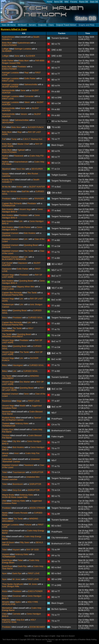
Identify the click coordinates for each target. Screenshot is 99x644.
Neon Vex (21, 169)
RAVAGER (39, 199)
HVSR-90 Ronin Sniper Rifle (15, 497)
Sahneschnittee (22, 120)
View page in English (48, 636)
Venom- (24, 114)
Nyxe (4, 573)
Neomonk (6, 412)
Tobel (5, 472)
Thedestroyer (8, 304)
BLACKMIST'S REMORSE (14, 259)
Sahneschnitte (31, 84)
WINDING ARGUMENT (13, 337)
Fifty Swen (25, 543)
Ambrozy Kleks (22, 423)
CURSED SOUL (35, 318)
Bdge (19, 401)
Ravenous (7, 401)
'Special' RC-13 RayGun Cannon (22, 419)
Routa (5, 477)
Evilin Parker (8, 61)
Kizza (5, 591)
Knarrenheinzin (21, 162)
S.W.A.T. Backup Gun (33, 139)
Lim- (21, 221)
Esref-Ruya (7, 560)
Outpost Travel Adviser (66, 25)
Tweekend (29, 465)
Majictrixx (6, 620)
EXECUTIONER (9, 45)
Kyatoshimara (8, 37)
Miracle (5, 453)
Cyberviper (7, 459)
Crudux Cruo (8, 429)
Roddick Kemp (9, 418)
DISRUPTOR (37, 472)
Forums (74, 2)
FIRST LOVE (8, 81)
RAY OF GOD (33, 550)
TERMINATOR (9, 206)
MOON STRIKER (37, 508)
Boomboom (18, 484)
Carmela (16, 614)
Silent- (27, 102)
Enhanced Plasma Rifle (13, 295)
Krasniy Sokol (8, 180)
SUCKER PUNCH (35, 127)
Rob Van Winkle (9, 191)
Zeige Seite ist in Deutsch (65, 636)
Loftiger (5, 49)
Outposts (42, 25)
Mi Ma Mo (7, 187)
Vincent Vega (25, 209)
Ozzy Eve (17, 490)
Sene (17, 56)
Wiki (66, 2)
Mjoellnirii (6, 169)
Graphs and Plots (86, 25)
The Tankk (29, 251)
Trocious (6, 435)
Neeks (5, 513)
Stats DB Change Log (32, 636)
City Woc (17, 441)
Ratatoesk (19, 156)
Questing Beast (31, 245)
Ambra (19, 187)
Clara (5, 441)
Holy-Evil (20, 620)
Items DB (58, 2)
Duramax (17, 596)
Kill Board (22, 25)
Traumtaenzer (19, 472)
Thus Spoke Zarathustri (13, 584)
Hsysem (16, 550)
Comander (29, 96)
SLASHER (7, 51)
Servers (32, 25)
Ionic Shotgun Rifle (11, 586)
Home (49, 2)
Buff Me (26, 191)
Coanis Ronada (21, 513)
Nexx (4, 328)
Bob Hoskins (22, 199)
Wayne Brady (8, 495)
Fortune (28, 525)
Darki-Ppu (22, 566)
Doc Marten (25, 382)
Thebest (6, 423)
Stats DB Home (9, 25)
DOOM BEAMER (37, 627)
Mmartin (6, 602)
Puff (4, 127)
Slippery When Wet (25, 287)
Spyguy (5, 174)
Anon (17, 453)
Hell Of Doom (8, 543)
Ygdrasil (21, 150)
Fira (4, 537)
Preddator (22, 67)
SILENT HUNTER (10, 87)
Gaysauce (22, 263)
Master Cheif (23, 144)
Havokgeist (18, 365)
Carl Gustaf (7, 263)
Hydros (5, 156)
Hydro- (18, 602)
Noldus (5, 531)
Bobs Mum (7, 43)
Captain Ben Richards (12, 203)
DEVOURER (8, 123)
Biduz (5, 310)
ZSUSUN (6, 236)
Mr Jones (17, 579)
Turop (14, 139)
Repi (27, 73)
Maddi (22, 406)
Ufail (4, 501)
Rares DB (83, 2)
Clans (51, 25)
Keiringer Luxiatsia (23, 49)
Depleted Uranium (10, 233)
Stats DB (94, 2)
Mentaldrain (7, 608)
